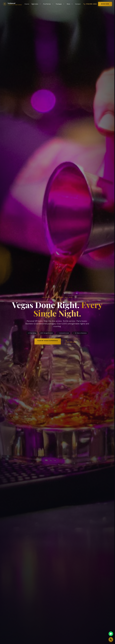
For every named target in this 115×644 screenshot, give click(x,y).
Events (27, 4)
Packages (59, 4)
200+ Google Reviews (47, 333)
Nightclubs (35, 4)
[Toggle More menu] (73, 4)
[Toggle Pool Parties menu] (53, 4)
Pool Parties (47, 4)
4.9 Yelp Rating (32, 333)
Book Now (105, 4)
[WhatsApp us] (104, 634)
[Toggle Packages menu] (64, 4)
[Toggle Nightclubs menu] (41, 4)
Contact (78, 4)
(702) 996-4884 (90, 4)
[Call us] (105, 639)
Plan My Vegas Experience (48, 341)
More (68, 4)
